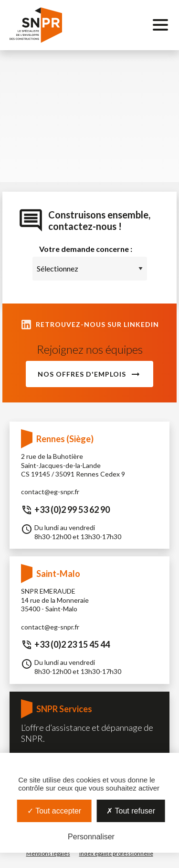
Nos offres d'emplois (82, 374)
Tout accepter (54, 811)
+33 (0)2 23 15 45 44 (72, 644)
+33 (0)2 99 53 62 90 (72, 510)
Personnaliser (91, 837)
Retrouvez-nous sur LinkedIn (90, 325)
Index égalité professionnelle (116, 853)
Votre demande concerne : (86, 249)
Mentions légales (48, 853)
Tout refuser (131, 811)
